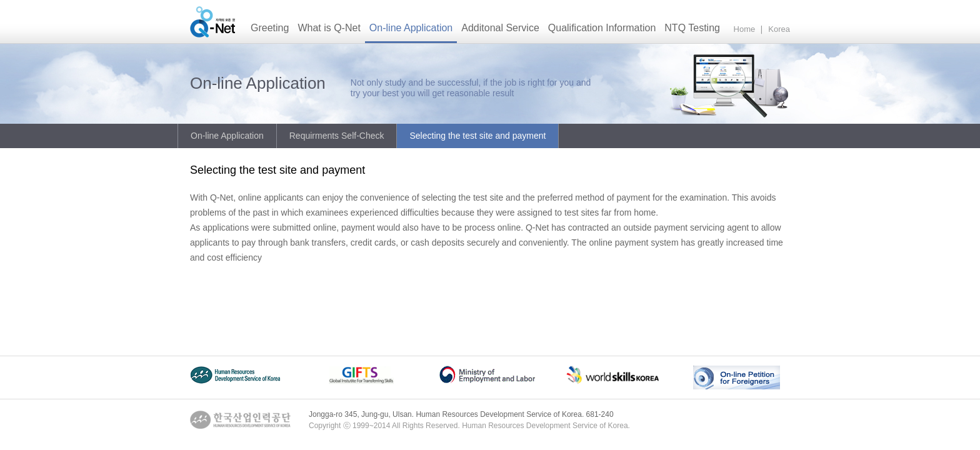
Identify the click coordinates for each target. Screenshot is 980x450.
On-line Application (411, 28)
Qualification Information (602, 28)
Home (745, 29)
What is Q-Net (329, 28)
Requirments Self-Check (337, 136)
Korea (779, 29)
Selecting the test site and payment (477, 136)
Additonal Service (500, 28)
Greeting (270, 28)
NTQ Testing (692, 28)
